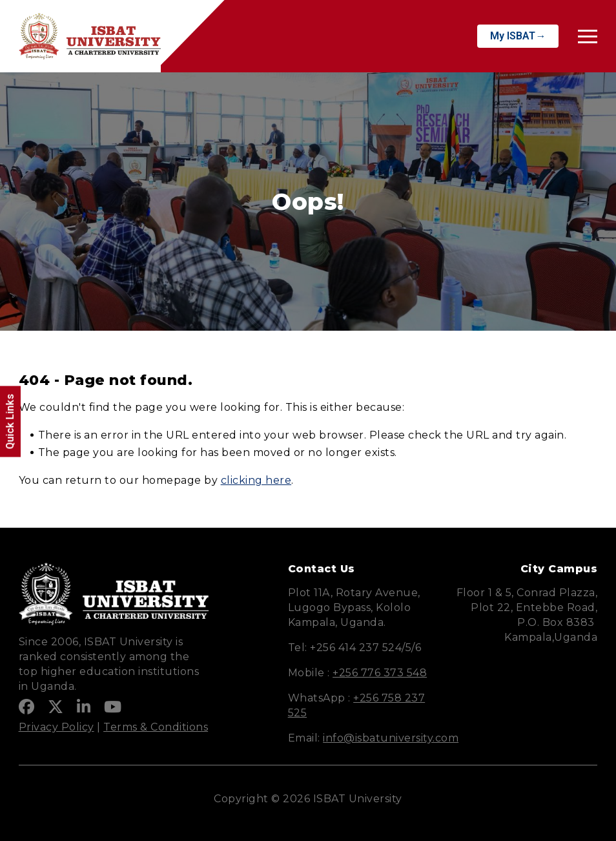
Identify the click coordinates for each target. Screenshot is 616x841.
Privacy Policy (56, 727)
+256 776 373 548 (380, 673)
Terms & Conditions (156, 727)
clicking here (256, 480)
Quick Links (10, 422)
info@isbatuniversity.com (391, 738)
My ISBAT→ (518, 36)
